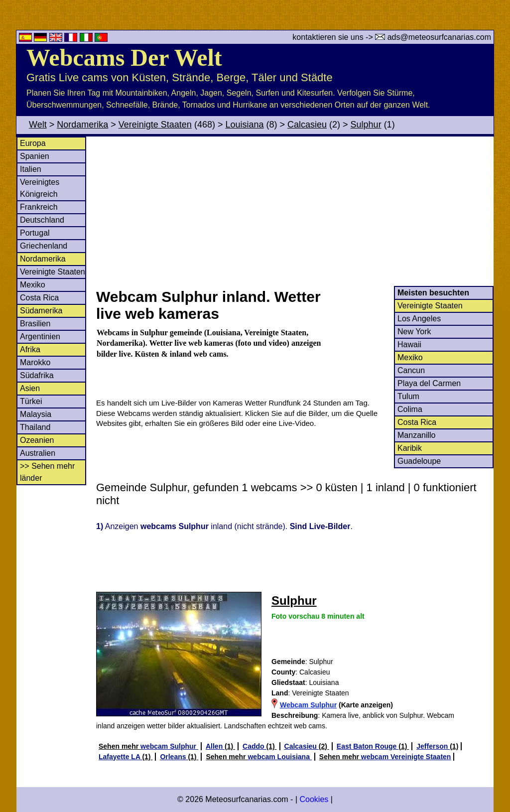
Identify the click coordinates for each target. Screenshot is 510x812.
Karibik (410, 448)
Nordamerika (82, 125)
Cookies (314, 799)
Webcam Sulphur (308, 705)
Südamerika (41, 311)
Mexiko (33, 285)
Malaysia (36, 414)
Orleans (174, 757)
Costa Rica (39, 298)
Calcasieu (307, 125)
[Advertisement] (294, 211)
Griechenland (44, 246)
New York (414, 332)
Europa (33, 143)
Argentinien (40, 337)
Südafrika (37, 375)
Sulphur (366, 125)
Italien (31, 169)
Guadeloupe (419, 461)
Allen (215, 746)
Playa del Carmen (429, 383)
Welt (38, 125)
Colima (410, 409)
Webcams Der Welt (124, 58)
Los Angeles (419, 319)
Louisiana (244, 125)
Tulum (408, 396)
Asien (30, 388)
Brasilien (35, 324)
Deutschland (42, 220)
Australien (38, 453)
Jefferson (433, 746)
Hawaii (409, 344)
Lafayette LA (120, 757)
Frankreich (39, 207)
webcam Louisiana (279, 757)
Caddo (254, 746)
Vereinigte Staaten (155, 125)
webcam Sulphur (169, 746)
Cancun (411, 370)
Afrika (30, 349)
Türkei (31, 401)
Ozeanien (37, 440)
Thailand (35, 427)
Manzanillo (416, 435)
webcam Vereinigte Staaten (406, 757)
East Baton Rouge (368, 746)
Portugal (35, 233)
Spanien (35, 156)
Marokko (35, 362)
